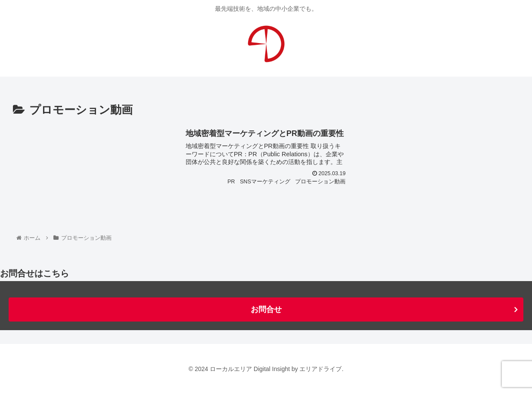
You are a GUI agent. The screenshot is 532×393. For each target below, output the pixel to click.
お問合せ (266, 309)
